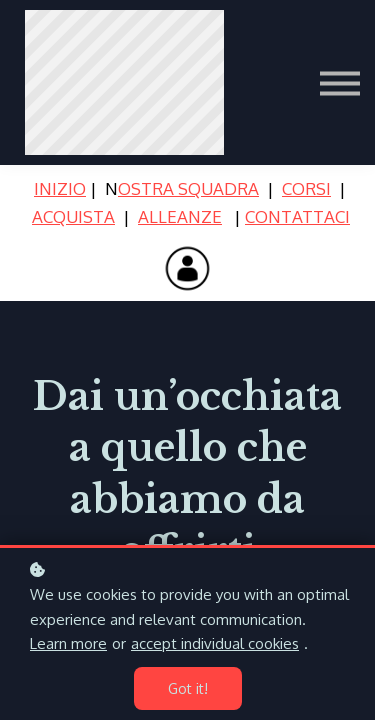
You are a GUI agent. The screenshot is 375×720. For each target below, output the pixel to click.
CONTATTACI (297, 216)
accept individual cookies (215, 643)
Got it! (188, 688)
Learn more (68, 643)
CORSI (306, 188)
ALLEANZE (180, 216)
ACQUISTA (73, 216)
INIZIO (60, 188)
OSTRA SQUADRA (188, 188)
